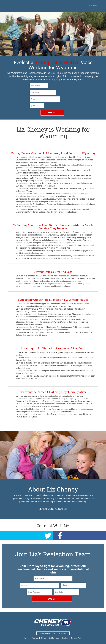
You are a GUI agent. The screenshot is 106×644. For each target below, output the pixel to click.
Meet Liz (34, 638)
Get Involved (54, 638)
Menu (93, 6)
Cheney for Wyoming (27, 6)
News (43, 638)
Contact (66, 638)
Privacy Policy (78, 638)
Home (25, 638)
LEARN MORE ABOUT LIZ (53, 509)
